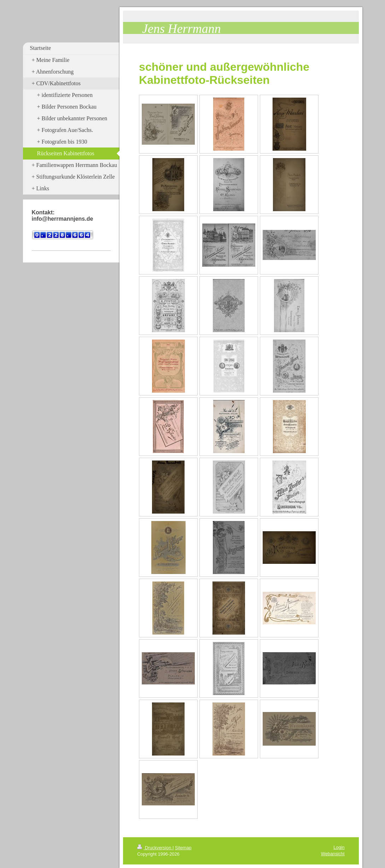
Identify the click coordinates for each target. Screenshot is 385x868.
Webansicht (333, 854)
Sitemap (183, 848)
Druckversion (155, 848)
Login (339, 847)
